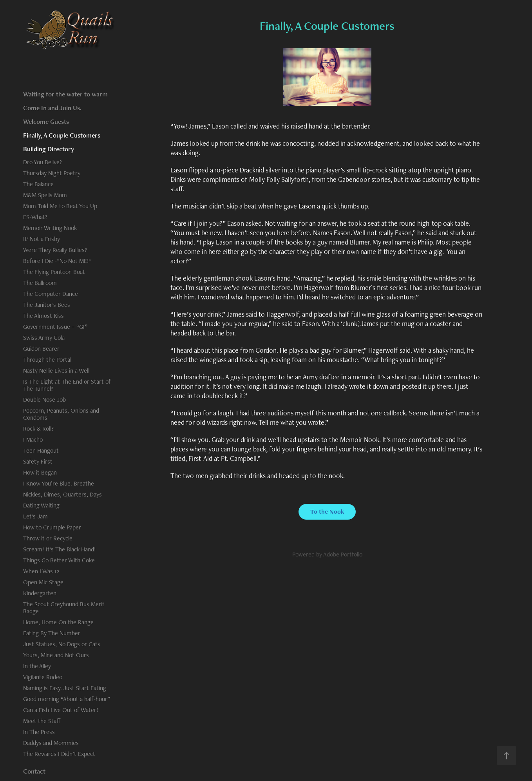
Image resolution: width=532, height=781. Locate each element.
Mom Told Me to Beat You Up (60, 206)
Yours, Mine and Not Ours (56, 655)
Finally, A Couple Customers (62, 135)
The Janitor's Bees (47, 305)
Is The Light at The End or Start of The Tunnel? (67, 385)
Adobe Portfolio (343, 554)
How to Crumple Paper (52, 527)
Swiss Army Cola (44, 338)
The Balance (38, 184)
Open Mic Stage (43, 582)
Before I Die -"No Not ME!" (57, 261)
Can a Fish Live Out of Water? (61, 710)
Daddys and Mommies (51, 743)
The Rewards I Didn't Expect (59, 754)
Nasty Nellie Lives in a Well (56, 371)
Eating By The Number (52, 633)
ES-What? (35, 217)
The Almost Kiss (43, 316)
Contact (34, 771)
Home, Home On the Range (58, 622)
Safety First (38, 461)
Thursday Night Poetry (52, 173)
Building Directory (49, 149)
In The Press (39, 732)
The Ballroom (40, 283)
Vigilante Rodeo (43, 677)
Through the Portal (47, 360)
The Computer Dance (51, 294)
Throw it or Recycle (48, 538)
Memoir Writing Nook (50, 228)
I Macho (33, 439)
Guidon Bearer (41, 349)
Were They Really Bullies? (55, 250)
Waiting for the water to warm (65, 94)
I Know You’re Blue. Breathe (59, 483)
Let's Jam (35, 516)
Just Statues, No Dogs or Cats (62, 644)
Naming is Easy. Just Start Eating (65, 688)
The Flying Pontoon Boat (54, 272)
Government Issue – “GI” (55, 327)
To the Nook (327, 512)
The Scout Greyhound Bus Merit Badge (64, 608)
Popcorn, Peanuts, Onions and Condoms (61, 414)
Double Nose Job (44, 400)
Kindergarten (40, 593)
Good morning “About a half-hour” (67, 699)
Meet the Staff (42, 721)
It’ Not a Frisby (42, 239)
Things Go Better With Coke (59, 560)
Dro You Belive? (43, 162)
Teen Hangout (41, 450)
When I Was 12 (41, 571)
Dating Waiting (41, 505)
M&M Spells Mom (45, 195)
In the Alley (37, 666)
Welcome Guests (46, 121)
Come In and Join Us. (52, 108)
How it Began (40, 472)
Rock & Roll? (38, 429)
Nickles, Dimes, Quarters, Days (62, 494)
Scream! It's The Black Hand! (60, 549)
